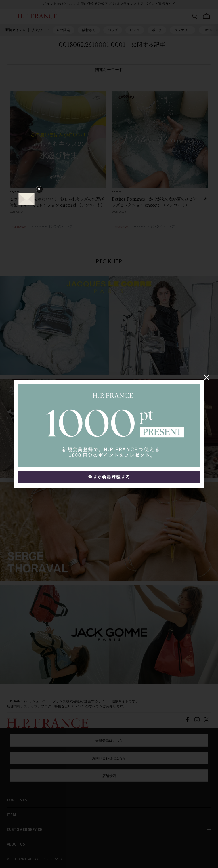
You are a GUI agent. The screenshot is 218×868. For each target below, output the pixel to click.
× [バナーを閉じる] (39, 190)
